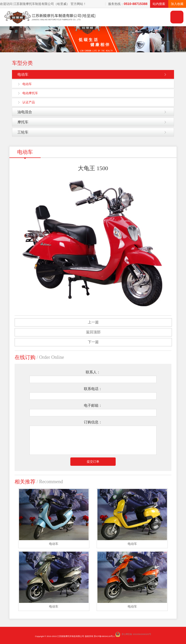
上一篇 (93, 322)
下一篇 (93, 342)
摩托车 (23, 122)
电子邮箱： (93, 406)
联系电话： (93, 389)
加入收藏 (177, 4)
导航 (177, 17)
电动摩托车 (30, 93)
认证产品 (29, 102)
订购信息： (93, 422)
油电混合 (25, 112)
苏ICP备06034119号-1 (104, 636)
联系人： (93, 372)
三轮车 (23, 132)
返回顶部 (93, 332)
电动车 (23, 74)
